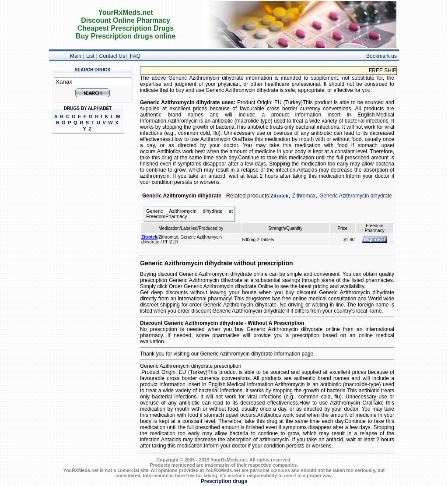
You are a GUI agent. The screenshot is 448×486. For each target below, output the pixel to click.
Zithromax (304, 196)
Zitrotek (280, 196)
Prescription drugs (224, 481)
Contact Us (112, 56)
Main (76, 56)
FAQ (135, 56)
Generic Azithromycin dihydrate (356, 196)
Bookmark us (381, 56)
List (90, 56)
